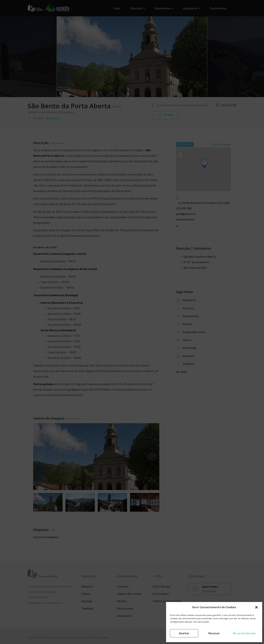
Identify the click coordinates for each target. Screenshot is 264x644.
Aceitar (184, 633)
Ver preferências (244, 633)
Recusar (214, 633)
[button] (256, 607)
